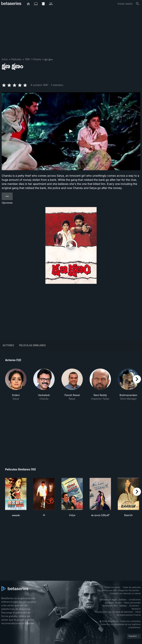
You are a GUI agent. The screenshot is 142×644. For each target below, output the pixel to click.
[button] (16, 386)
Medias (123, 606)
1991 (27, 59)
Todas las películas (132, 587)
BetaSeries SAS (110, 606)
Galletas (123, 600)
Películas (16, 59)
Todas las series (112, 587)
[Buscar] (138, 4)
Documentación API (107, 590)
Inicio (5, 59)
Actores (8, 345)
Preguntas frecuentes (129, 590)
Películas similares (32, 345)
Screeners (134, 606)
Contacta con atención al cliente (125, 593)
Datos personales (132, 603)
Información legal (108, 600)
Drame (37, 59)
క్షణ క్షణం (49, 59)
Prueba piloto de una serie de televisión (114, 612)
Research (136, 609)
